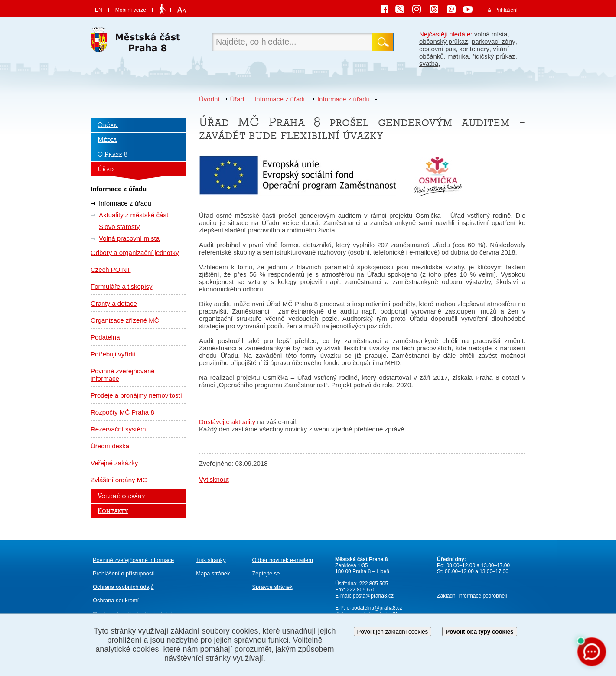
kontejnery (474, 49)
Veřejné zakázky (114, 463)
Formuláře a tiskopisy (122, 286)
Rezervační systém (118, 429)
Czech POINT (111, 269)
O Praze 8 (112, 154)
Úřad (237, 99)
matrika (458, 56)
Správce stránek (272, 587)
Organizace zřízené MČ (125, 320)
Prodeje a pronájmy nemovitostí (136, 395)
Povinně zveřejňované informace (123, 375)
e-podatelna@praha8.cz (374, 608)
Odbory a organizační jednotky (135, 253)
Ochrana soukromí (116, 600)
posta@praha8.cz (373, 596)
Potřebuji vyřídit (113, 354)
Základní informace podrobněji (472, 596)
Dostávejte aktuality (227, 422)
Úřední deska (110, 446)
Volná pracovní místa (129, 238)
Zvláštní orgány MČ (119, 480)
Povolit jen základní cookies (393, 632)
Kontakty (113, 511)
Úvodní (209, 99)
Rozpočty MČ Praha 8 (122, 412)
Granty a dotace (114, 303)
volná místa (491, 34)
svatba (429, 64)
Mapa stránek (213, 573)
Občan (108, 125)
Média (107, 140)
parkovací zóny (494, 41)
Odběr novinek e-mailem (282, 560)
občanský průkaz (444, 41)
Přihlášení (506, 10)
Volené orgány (121, 496)
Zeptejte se (266, 573)
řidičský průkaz (494, 56)
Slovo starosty (119, 227)
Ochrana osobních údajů (123, 587)
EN (99, 10)
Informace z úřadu (281, 99)
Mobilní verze (131, 10)
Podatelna (105, 337)
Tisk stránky (211, 560)
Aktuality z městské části (134, 215)
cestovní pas (437, 49)
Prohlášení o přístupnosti (124, 573)
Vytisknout (214, 479)
